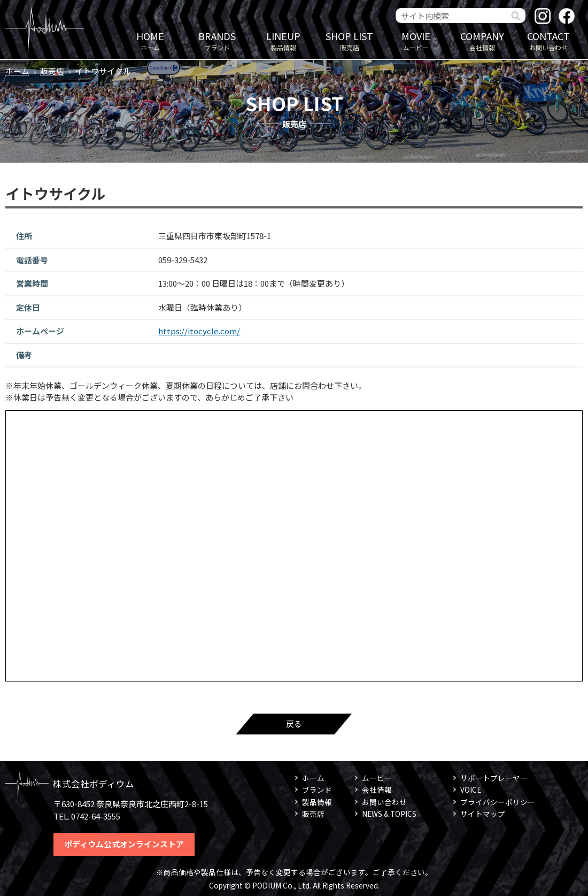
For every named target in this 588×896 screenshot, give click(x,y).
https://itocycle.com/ (199, 331)
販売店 (350, 40)
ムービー (416, 40)
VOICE (471, 790)
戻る (294, 723)
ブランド (217, 40)
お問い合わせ (548, 40)
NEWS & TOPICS (389, 814)
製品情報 (283, 40)
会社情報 (482, 40)
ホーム (150, 40)
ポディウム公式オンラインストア (124, 844)
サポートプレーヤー (494, 778)
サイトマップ (483, 814)
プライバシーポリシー (498, 802)
